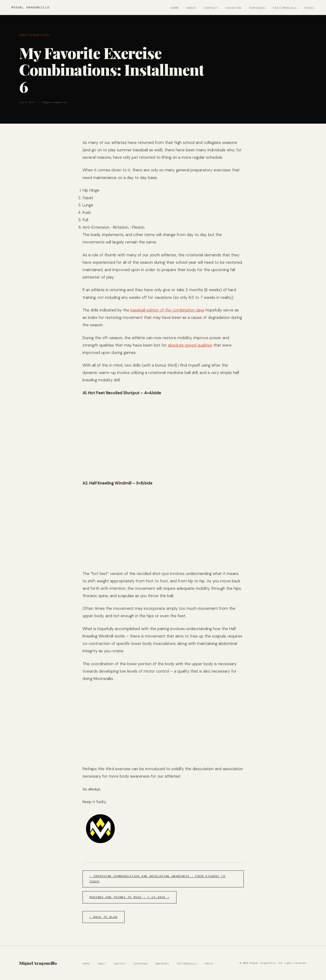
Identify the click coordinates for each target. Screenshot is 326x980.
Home (175, 8)
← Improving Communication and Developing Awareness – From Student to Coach (157, 879)
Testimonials (285, 8)
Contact (211, 8)
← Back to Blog (103, 917)
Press (310, 8)
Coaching (234, 8)
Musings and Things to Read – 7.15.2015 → (129, 897)
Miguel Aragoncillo (31, 7)
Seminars (257, 8)
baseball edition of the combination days (167, 310)
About (191, 8)
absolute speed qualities (190, 345)
